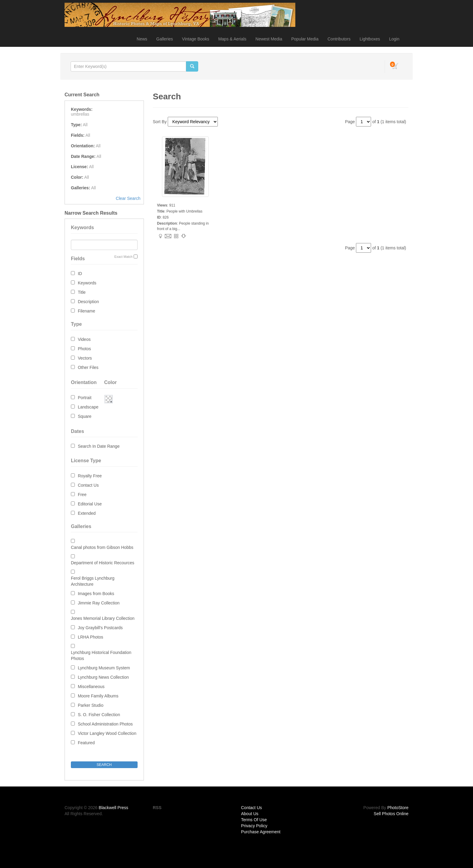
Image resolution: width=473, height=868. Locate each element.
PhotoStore (398, 808)
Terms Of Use (254, 820)
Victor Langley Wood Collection (107, 733)
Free (82, 495)
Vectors (85, 358)
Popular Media (305, 39)
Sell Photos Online (391, 814)
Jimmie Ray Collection (99, 603)
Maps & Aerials (232, 39)
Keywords (87, 283)
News (142, 39)
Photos (84, 349)
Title (82, 292)
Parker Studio (91, 705)
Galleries (165, 39)
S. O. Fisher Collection (99, 715)
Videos (84, 339)
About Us (250, 814)
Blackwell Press (113, 808)
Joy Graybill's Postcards (100, 628)
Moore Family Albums (98, 696)
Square (85, 416)
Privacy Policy (254, 826)
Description (88, 302)
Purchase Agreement (261, 832)
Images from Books (96, 594)
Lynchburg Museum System (104, 668)
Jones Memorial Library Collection (103, 618)
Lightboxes (370, 39)
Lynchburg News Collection (103, 677)
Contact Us (88, 485)
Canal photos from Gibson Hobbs (102, 547)
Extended (87, 513)
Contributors (339, 39)
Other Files (88, 367)
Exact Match (124, 257)
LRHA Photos (90, 637)
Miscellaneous (91, 687)
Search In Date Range (99, 446)
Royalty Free (90, 476)
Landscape (88, 407)
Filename (87, 311)
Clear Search (128, 198)
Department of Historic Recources (103, 563)
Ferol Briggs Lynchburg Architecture (93, 581)
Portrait (85, 398)
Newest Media (269, 39)
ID (80, 274)
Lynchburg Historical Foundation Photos (101, 655)
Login (394, 39)
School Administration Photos (105, 724)
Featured (86, 743)
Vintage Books (195, 39)
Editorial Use (90, 504)
